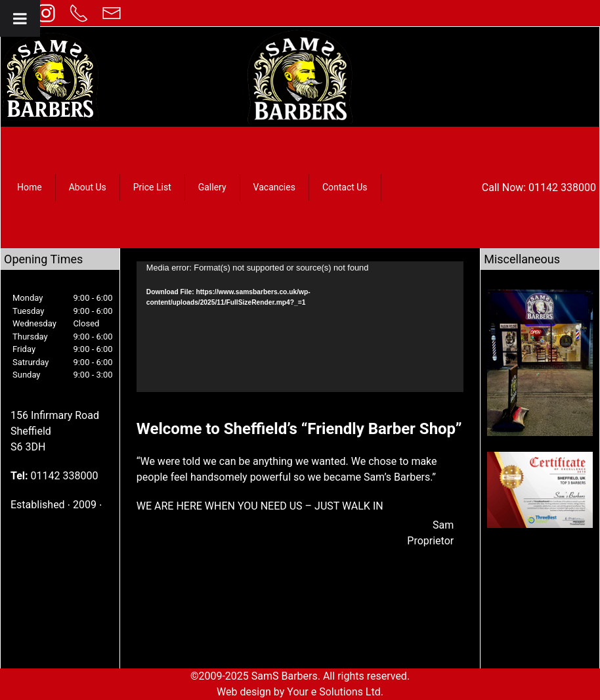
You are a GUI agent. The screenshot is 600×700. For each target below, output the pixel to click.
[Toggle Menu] (20, 18)
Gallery (212, 187)
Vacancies (274, 187)
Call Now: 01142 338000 (539, 187)
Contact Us (345, 187)
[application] (300, 327)
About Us (88, 187)
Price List (152, 187)
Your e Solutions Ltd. (335, 692)
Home (30, 187)
